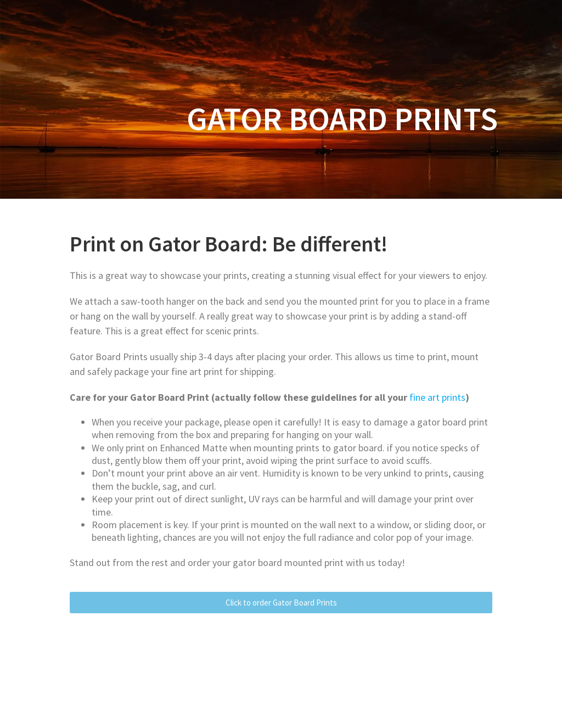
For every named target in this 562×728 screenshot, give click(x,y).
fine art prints (437, 397)
